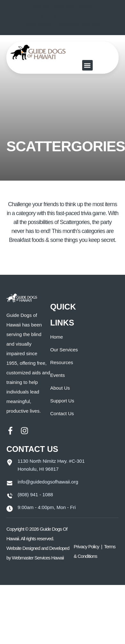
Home (57, 337)
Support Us (62, 401)
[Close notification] (115, 18)
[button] (87, 65)
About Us (60, 388)
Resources (62, 362)
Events (58, 375)
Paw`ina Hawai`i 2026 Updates (63, 7)
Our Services (64, 350)
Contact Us (62, 413)
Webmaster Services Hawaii (38, 558)
